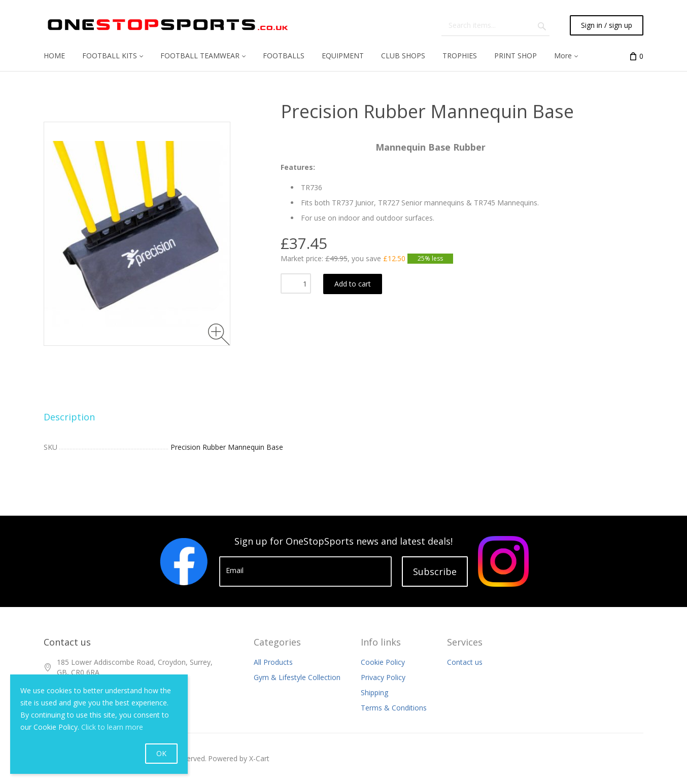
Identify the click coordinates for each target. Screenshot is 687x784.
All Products (273, 662)
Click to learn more (112, 727)
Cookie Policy (383, 662)
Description (69, 417)
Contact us (465, 662)
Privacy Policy (383, 677)
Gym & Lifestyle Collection (297, 677)
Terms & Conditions (394, 708)
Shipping (374, 692)
